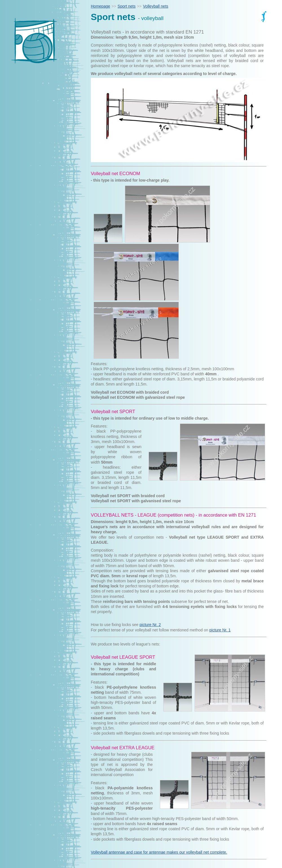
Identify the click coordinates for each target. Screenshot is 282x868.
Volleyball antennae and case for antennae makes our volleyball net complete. (159, 852)
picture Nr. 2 (150, 625)
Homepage (101, 6)
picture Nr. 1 (220, 630)
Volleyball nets (156, 6)
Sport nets (127, 6)
